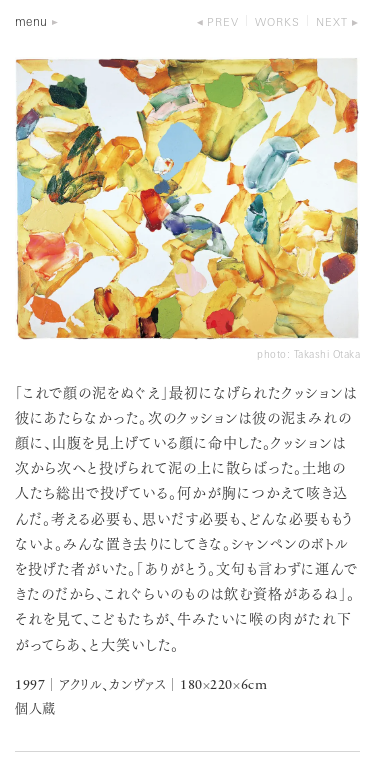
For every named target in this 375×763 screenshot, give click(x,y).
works (277, 23)
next (332, 23)
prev (223, 23)
